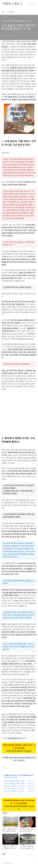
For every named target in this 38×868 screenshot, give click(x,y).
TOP (34, 863)
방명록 (11, 12)
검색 (29, 4)
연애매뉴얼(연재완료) (10, 775)
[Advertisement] (19, 412)
